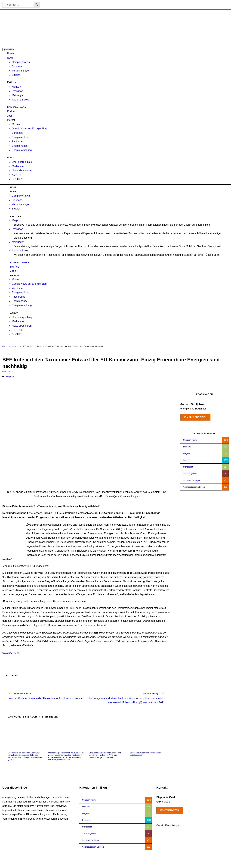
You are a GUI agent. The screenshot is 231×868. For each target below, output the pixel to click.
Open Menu (8, 49)
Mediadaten (18, 166)
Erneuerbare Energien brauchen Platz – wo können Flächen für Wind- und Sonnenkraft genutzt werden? (106, 755)
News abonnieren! (22, 170)
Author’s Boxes (20, 100)
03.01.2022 (8, 371)
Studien (16, 75)
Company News (21, 62)
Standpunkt (188, 467)
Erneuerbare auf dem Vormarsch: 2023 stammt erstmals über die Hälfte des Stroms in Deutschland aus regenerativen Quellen (25, 756)
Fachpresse (18, 142)
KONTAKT (18, 175)
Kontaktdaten (170, 810)
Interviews (18, 91)
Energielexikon (20, 137)
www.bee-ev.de (11, 653)
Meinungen (18, 95)
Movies (16, 124)
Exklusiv (12, 82)
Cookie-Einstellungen (168, 826)
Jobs (10, 116)
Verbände (17, 133)
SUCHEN (17, 179)
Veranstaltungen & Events (194, 487)
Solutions (17, 66)
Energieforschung (22, 150)
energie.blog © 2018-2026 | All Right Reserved (22, 864)
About (10, 158)
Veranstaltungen (21, 71)
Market (11, 120)
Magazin (17, 87)
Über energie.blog (22, 162)
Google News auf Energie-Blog (29, 129)
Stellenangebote (190, 474)
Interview (187, 447)
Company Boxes (16, 107)
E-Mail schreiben (196, 417)
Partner (11, 111)
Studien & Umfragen (192, 480)
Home (11, 53)
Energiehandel (20, 146)
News (10, 58)
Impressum (212, 864)
